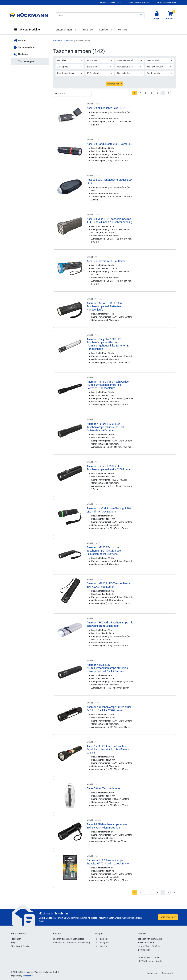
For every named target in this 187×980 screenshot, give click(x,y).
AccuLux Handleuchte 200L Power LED (110, 144)
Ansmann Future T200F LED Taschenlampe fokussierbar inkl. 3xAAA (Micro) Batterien (106, 427)
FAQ (13, 943)
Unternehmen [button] (66, 30)
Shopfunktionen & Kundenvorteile (68, 939)
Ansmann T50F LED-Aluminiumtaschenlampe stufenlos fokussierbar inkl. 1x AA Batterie (107, 668)
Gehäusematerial (130, 60)
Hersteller (70, 60)
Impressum (152, 973)
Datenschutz (168, 973)
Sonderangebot (160, 73)
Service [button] (106, 30)
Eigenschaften (130, 73)
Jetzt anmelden (168, 917)
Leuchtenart (100, 60)
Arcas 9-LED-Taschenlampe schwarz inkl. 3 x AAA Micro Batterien (108, 826)
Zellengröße (70, 67)
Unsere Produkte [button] (27, 30)
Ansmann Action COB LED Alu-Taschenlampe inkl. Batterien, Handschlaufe (105, 306)
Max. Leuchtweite (160, 67)
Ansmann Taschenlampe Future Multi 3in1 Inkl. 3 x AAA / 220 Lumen (109, 709)
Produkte (57, 41)
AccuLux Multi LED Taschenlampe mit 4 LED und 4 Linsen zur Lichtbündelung (109, 221)
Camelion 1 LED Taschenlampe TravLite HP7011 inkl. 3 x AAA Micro (108, 862)
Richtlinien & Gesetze (21, 946)
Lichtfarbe (100, 67)
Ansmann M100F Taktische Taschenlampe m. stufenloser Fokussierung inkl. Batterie (104, 551)
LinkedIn (103, 946)
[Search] (96, 16)
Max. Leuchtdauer (70, 73)
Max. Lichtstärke (130, 67)
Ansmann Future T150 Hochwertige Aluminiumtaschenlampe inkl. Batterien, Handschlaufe (108, 385)
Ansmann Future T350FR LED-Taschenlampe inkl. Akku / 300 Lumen (109, 468)
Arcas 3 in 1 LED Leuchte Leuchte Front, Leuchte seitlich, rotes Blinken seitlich (108, 749)
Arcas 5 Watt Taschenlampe (103, 788)
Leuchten (69, 41)
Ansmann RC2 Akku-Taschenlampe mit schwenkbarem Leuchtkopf (110, 624)
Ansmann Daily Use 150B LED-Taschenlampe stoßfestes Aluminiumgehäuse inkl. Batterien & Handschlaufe (108, 344)
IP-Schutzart (100, 73)
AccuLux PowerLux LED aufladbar (107, 261)
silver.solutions (28, 976)
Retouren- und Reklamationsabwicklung (71, 943)
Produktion (88, 30)
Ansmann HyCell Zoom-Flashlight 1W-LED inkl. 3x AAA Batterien (109, 510)
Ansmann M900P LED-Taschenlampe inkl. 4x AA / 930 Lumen (109, 585)
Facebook (103, 939)
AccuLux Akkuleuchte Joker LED (106, 108)
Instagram (104, 943)
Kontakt (122, 30)
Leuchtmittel (160, 60)
